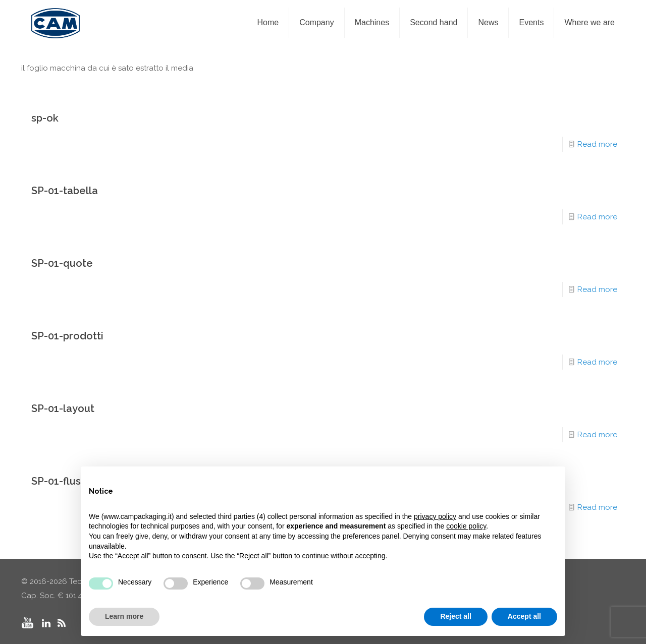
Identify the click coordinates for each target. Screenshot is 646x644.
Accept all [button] (524, 616)
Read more (597, 144)
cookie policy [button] (466, 526)
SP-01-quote (62, 263)
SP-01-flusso (62, 481)
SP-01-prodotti (67, 336)
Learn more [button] (124, 616)
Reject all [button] (455, 616)
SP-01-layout (63, 408)
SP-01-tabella (65, 191)
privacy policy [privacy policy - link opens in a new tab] (435, 516)
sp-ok (45, 118)
